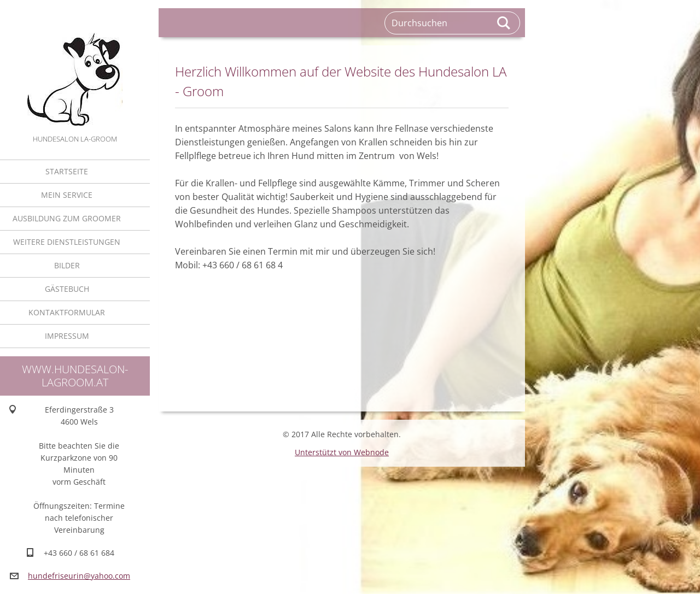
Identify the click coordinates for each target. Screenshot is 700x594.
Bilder (67, 265)
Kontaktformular (67, 312)
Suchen (504, 23)
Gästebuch (67, 289)
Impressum (67, 336)
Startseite (67, 171)
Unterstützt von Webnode (342, 452)
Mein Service (67, 195)
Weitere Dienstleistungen (67, 242)
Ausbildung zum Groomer (67, 218)
